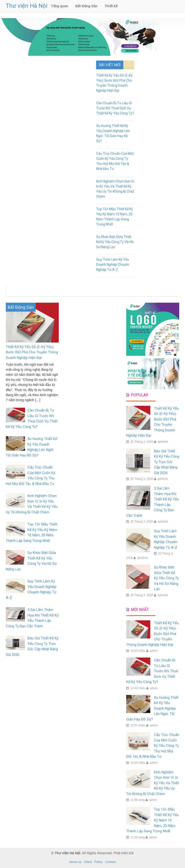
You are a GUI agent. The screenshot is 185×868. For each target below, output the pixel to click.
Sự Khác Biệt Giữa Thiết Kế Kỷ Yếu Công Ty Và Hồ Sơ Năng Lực (115, 242)
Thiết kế (111, 6)
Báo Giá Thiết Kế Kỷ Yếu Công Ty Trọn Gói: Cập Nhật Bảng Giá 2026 (167, 462)
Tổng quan (60, 6)
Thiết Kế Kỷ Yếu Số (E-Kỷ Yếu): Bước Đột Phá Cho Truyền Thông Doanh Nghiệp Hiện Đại (32, 352)
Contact (110, 862)
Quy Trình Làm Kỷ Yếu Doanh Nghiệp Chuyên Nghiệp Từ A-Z (113, 265)
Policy (99, 862)
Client (88, 862)
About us (75, 862)
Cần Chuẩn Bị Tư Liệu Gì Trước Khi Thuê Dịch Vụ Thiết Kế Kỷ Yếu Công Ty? (115, 108)
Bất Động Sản (86, 6)
